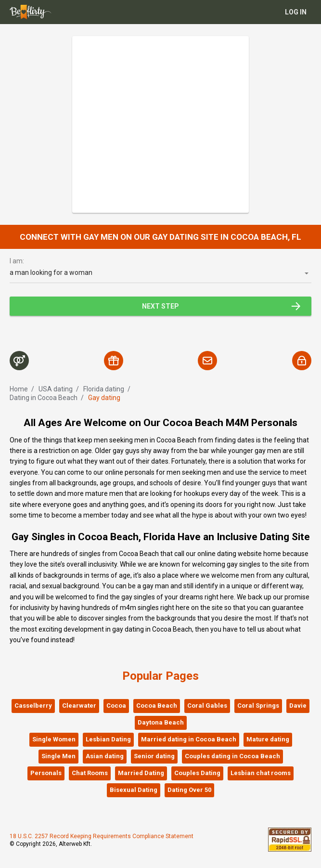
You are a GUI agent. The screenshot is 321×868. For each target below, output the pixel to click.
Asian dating (105, 756)
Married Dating (141, 773)
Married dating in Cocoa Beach (189, 739)
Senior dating (154, 756)
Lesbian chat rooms (261, 773)
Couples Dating (197, 773)
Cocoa (116, 706)
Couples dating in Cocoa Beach (232, 756)
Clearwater (79, 706)
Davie (298, 706)
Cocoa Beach (157, 706)
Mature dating (268, 739)
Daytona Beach (161, 722)
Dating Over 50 (189, 790)
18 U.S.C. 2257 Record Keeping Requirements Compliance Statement (102, 836)
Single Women (54, 739)
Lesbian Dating (108, 739)
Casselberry (33, 706)
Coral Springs (258, 706)
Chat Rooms (90, 773)
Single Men (58, 756)
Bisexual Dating (134, 790)
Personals (46, 773)
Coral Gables (207, 706)
